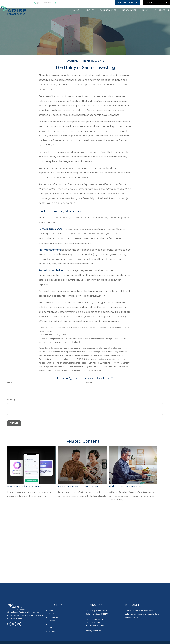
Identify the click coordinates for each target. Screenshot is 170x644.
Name (10, 382)
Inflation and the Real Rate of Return (78, 486)
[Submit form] (14, 423)
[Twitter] (89, 3)
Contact (51, 628)
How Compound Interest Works (24, 486)
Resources (53, 621)
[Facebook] (105, 3)
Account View (126, 3)
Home (51, 610)
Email (89, 382)
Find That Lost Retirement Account (128, 486)
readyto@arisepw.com (70, 3)
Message (12, 400)
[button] (76, 10)
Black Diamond (155, 3)
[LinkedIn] (94, 3)
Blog (50, 624)
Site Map (52, 631)
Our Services (53, 617)
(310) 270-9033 (42, 3)
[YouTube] (99, 3)
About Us (52, 614)
